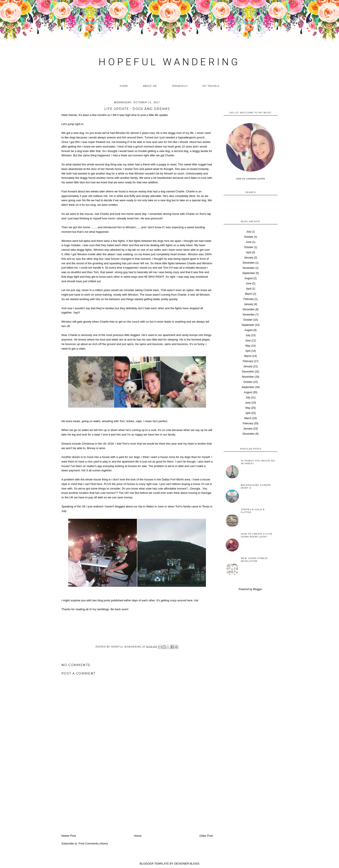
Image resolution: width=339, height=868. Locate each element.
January (249, 258)
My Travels (211, 86)
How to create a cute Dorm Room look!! (257, 535)
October (249, 237)
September (249, 273)
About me (150, 86)
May (248, 346)
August (249, 278)
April (249, 252)
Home (124, 86)
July (249, 232)
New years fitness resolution (254, 560)
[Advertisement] (137, 801)
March (249, 294)
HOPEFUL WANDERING (169, 62)
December (249, 263)
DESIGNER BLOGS (187, 864)
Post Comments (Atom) (93, 843)
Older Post (206, 836)
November (249, 268)
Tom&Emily (180, 86)
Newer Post (69, 836)
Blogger (257, 589)
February (249, 299)
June (249, 242)
